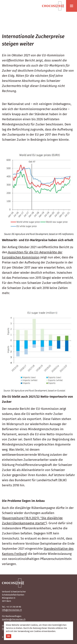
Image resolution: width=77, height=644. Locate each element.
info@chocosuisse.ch (12, 610)
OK (9, 636)
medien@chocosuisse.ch (14, 619)
